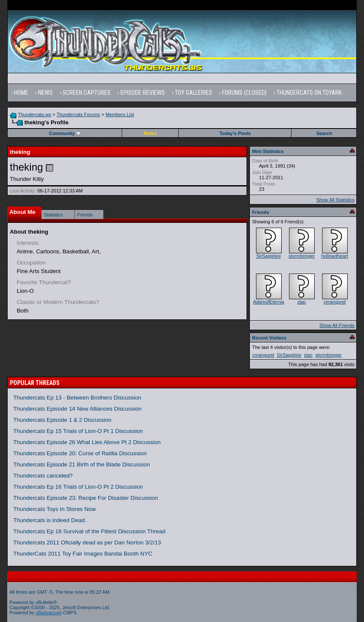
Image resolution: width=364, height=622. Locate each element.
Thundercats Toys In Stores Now (54, 509)
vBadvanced (49, 613)
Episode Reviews (143, 93)
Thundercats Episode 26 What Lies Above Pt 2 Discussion (87, 442)
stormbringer (302, 256)
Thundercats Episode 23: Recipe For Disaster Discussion (86, 498)
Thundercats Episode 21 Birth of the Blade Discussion (82, 464)
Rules (150, 133)
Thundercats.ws (35, 114)
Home (21, 93)
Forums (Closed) (244, 93)
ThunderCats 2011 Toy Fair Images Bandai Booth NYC (83, 554)
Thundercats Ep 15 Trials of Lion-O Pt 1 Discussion (78, 431)
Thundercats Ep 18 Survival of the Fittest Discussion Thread (89, 531)
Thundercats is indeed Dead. (50, 520)
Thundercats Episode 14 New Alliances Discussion (77, 409)
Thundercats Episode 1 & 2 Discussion (62, 420)
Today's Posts (235, 133)
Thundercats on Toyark (309, 93)
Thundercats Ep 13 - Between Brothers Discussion (77, 398)
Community (65, 133)
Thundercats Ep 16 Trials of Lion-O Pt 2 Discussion (78, 487)
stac (301, 302)
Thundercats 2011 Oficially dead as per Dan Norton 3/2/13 (87, 542)
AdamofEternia (269, 302)
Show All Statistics (335, 200)
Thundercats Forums (78, 114)
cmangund (335, 302)
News (45, 93)
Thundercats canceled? (43, 476)
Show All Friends (337, 325)
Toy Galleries (194, 93)
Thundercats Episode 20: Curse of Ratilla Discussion (80, 453)
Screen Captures (87, 93)
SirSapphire (269, 256)
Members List (120, 114)
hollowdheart (334, 256)
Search (324, 133)
